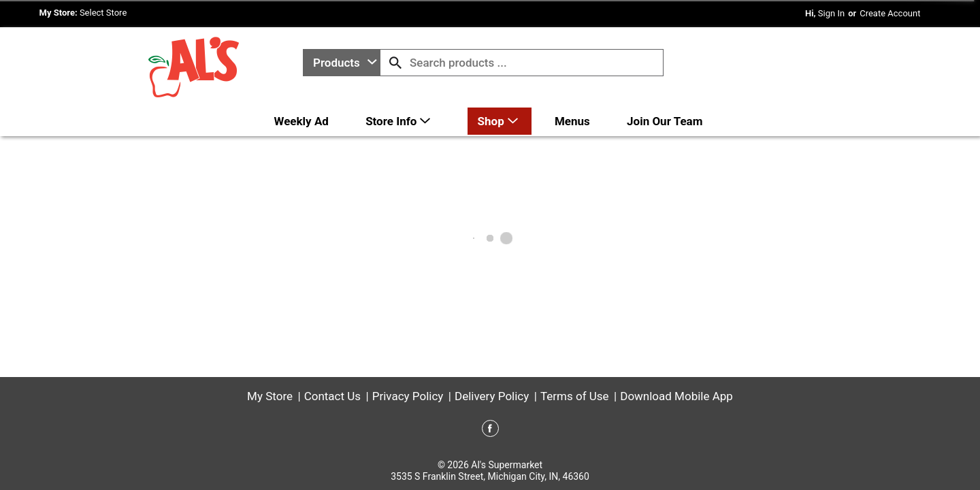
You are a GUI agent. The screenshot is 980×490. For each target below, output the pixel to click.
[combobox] (342, 63)
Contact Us (332, 396)
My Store (270, 396)
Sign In (831, 13)
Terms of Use (575, 396)
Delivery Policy (492, 396)
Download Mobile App (676, 396)
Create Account (890, 13)
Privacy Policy (408, 396)
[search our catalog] (395, 63)
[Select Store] (104, 13)
